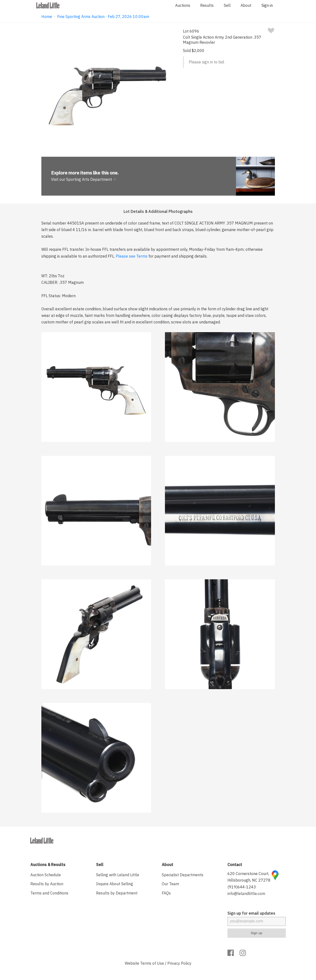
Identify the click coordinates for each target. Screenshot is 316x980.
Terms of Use (152, 963)
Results (207, 5)
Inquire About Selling (115, 884)
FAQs (166, 893)
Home (47, 17)
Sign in (267, 5)
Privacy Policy (179, 963)
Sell (227, 5)
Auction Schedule (46, 875)
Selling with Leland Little (118, 875)
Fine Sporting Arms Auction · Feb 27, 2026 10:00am (103, 17)
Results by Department (117, 893)
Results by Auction (47, 884)
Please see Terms (132, 256)
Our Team (170, 884)
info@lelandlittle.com (246, 893)
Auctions (183, 5)
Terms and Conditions (49, 893)
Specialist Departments (183, 875)
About (246, 5)
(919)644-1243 (242, 887)
